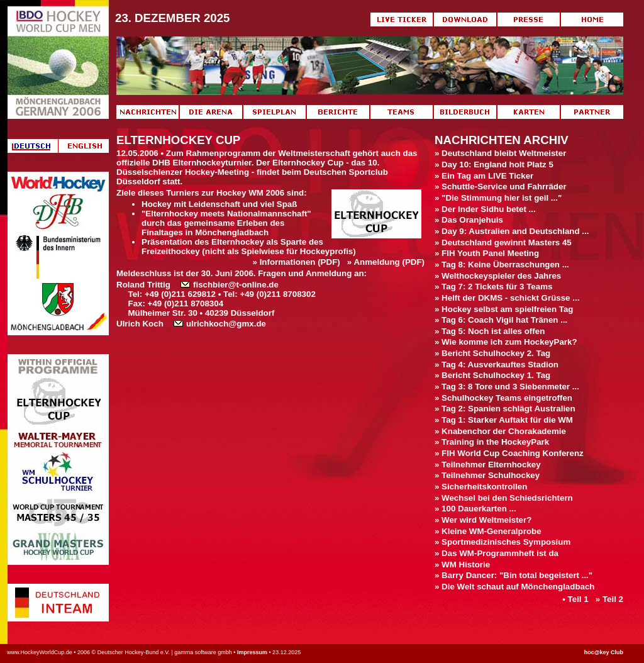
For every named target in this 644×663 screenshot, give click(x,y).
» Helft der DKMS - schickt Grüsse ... (507, 298)
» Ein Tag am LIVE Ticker (484, 176)
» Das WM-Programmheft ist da (497, 553)
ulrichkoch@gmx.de (220, 324)
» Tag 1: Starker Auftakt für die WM (504, 420)
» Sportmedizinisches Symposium (502, 542)
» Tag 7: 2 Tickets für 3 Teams (493, 287)
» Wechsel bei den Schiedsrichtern (504, 498)
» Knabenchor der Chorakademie (500, 431)
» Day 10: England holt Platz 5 (494, 164)
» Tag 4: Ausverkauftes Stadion (497, 365)
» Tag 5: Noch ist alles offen (490, 331)
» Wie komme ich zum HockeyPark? (506, 342)
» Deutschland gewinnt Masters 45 (503, 242)
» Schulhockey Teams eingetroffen (503, 398)
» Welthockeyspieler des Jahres (498, 276)
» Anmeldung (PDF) (386, 262)
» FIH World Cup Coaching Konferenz (509, 453)
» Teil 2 (609, 599)
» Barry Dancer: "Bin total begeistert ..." (514, 575)
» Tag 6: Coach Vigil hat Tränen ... (501, 320)
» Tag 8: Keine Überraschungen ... (502, 265)
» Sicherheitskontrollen (481, 487)
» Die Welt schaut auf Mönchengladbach (515, 587)
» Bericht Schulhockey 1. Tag (492, 375)
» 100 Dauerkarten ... (475, 509)
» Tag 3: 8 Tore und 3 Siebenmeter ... (507, 387)
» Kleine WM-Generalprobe (488, 531)
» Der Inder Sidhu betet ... (485, 209)
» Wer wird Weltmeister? (483, 520)
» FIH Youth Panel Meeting (487, 253)
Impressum (252, 652)
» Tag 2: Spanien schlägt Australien (505, 409)
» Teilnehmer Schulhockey (487, 475)
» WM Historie (462, 565)
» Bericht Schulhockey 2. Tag (492, 353)
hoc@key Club (604, 652)
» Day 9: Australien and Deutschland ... (512, 231)
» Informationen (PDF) (297, 262)
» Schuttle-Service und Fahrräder (501, 187)
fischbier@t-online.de (230, 285)
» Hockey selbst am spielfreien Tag (504, 309)
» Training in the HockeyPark (492, 442)
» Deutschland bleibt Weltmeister (500, 153)
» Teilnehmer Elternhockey (488, 465)
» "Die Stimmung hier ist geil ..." (498, 198)
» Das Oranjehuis (469, 220)
